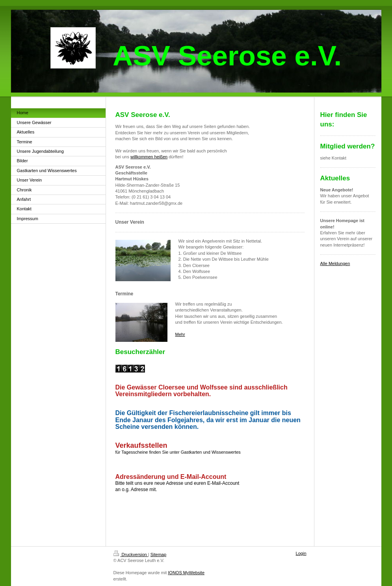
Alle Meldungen (335, 263)
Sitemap (158, 554)
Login (301, 553)
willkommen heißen (149, 157)
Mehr (180, 334)
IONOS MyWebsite (186, 573)
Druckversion (131, 554)
